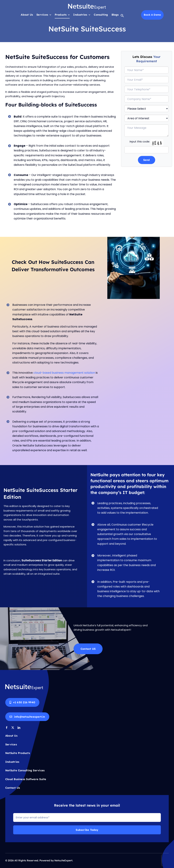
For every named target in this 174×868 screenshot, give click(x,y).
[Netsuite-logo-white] (87, 5)
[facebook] (7, 728)
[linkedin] (19, 728)
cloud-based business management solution (67, 373)
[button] (122, 16)
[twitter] (13, 728)
